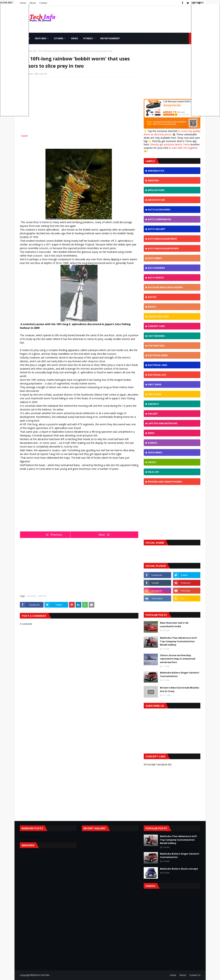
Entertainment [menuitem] (110, 38)
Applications (156, 190)
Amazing (32, 596)
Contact (43, 3)
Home (173, 975)
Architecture (156, 200)
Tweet (24, 136)
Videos (152, 462)
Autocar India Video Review (165, 287)
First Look (155, 394)
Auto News (155, 258)
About (33, 3)
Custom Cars (156, 346)
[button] (206, 59)
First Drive (155, 384)
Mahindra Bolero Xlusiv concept (179, 869)
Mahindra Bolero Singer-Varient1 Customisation (180, 674)
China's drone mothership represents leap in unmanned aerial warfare (178, 659)
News (151, 433)
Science (152, 443)
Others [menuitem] (59, 38)
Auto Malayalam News (162, 239)
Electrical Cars (158, 365)
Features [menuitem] (41, 38)
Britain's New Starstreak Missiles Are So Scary (180, 689)
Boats (152, 307)
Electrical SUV (157, 375)
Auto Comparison (159, 219)
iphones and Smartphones (165, 482)
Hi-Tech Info (44, 975)
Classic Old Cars (158, 316)
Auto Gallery (156, 229)
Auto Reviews (156, 268)
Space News (155, 452)
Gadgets (153, 404)
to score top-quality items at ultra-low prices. (172, 133)
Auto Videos (156, 278)
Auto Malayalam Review (163, 248)
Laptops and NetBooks (163, 423)
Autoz (152, 297)
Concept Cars (156, 326)
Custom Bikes (156, 336)
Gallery (153, 414)
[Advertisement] (79, 106)
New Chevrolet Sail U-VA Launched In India (174, 625)
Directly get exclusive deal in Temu (170, 144)
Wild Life (32, 51)
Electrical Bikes (158, 355)
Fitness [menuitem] (88, 38)
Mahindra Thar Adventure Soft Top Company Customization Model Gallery (178, 641)
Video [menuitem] (75, 38)
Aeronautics (156, 171)
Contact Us (195, 975)
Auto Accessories (159, 210)
